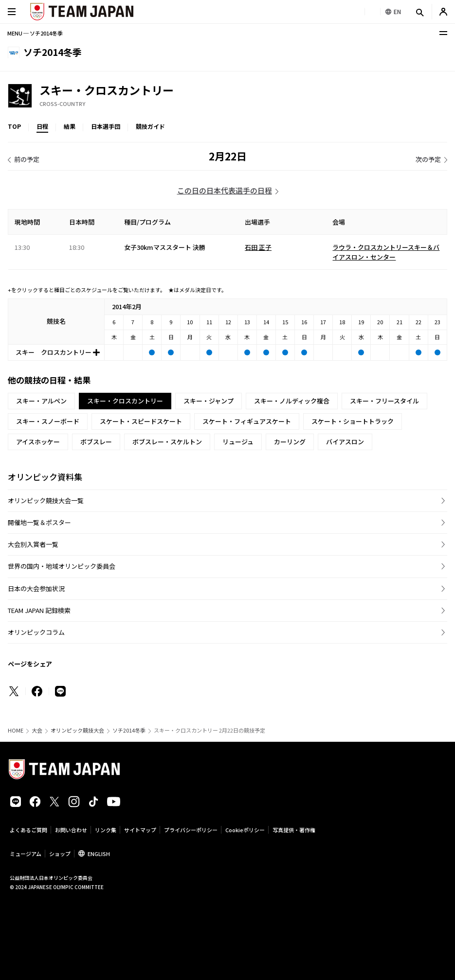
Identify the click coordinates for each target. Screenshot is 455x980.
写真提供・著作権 (294, 830)
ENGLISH (99, 854)
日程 (42, 126)
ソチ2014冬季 (129, 730)
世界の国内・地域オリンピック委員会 (62, 566)
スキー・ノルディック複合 (292, 401)
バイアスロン (345, 442)
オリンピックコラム (36, 632)
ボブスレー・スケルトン (167, 442)
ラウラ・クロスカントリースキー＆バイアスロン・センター (386, 252)
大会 (37, 730)
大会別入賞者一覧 (33, 544)
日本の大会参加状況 (36, 588)
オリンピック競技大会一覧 (46, 500)
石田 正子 (258, 247)
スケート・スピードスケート (141, 421)
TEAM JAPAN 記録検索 (39, 610)
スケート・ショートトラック (353, 421)
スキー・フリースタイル (384, 401)
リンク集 (106, 830)
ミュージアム (26, 854)
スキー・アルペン (41, 401)
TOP (14, 126)
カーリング (290, 442)
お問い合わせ (71, 830)
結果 (70, 126)
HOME (16, 730)
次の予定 (428, 159)
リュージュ (238, 442)
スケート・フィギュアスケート (247, 421)
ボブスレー (96, 442)
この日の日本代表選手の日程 (225, 190)
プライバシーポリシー (191, 830)
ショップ (60, 854)
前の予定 (27, 159)
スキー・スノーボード (48, 421)
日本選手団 (106, 126)
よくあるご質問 (28, 830)
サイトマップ (140, 830)
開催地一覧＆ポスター (39, 522)
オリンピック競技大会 (77, 730)
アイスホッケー (38, 442)
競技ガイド (150, 126)
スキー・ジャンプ (209, 401)
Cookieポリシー (245, 830)
